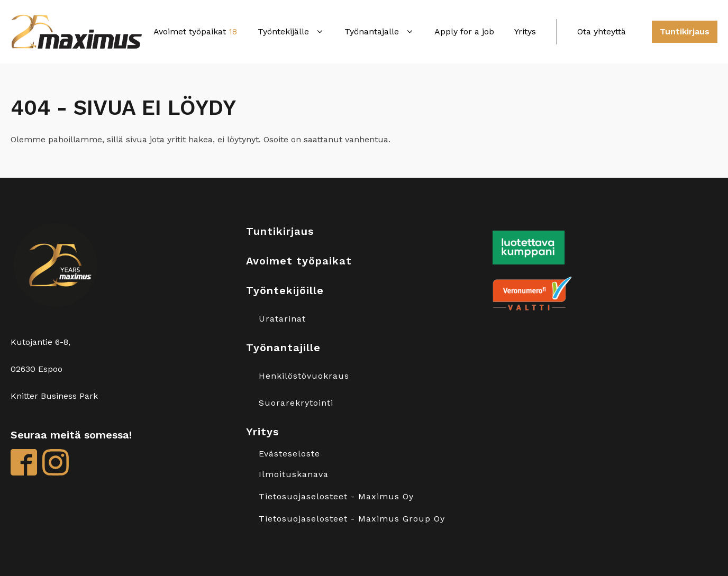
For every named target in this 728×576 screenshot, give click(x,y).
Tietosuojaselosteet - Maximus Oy (336, 497)
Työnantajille (283, 348)
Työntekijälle (291, 31)
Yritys (525, 31)
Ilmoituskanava (294, 474)
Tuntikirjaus (685, 31)
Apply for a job (464, 31)
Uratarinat (282, 319)
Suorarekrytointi (296, 403)
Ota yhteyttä (602, 31)
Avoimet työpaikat (195, 31)
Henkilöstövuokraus (304, 376)
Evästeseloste (289, 454)
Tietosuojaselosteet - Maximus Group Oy (352, 519)
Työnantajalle (379, 31)
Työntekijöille (285, 290)
